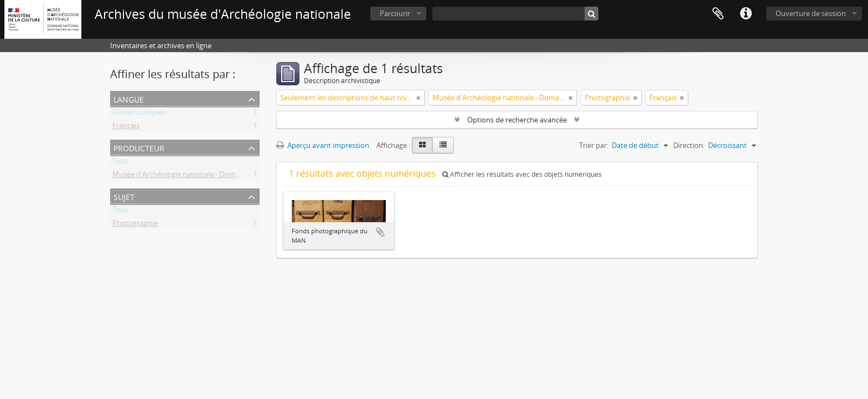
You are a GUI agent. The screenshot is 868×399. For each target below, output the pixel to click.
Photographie (135, 225)
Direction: (689, 145)
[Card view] (422, 145)
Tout (120, 163)
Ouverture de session (811, 13)
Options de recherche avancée (517, 120)
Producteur (139, 147)
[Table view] (443, 145)
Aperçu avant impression (323, 145)
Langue (129, 98)
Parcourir (395, 13)
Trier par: (594, 145)
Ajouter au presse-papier (380, 232)
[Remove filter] (418, 98)
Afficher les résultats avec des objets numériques (522, 174)
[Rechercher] (591, 14)
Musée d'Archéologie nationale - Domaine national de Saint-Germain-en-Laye (239, 176)
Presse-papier (718, 14)
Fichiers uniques (139, 114)
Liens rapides (746, 14)
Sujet (124, 196)
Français (126, 127)
